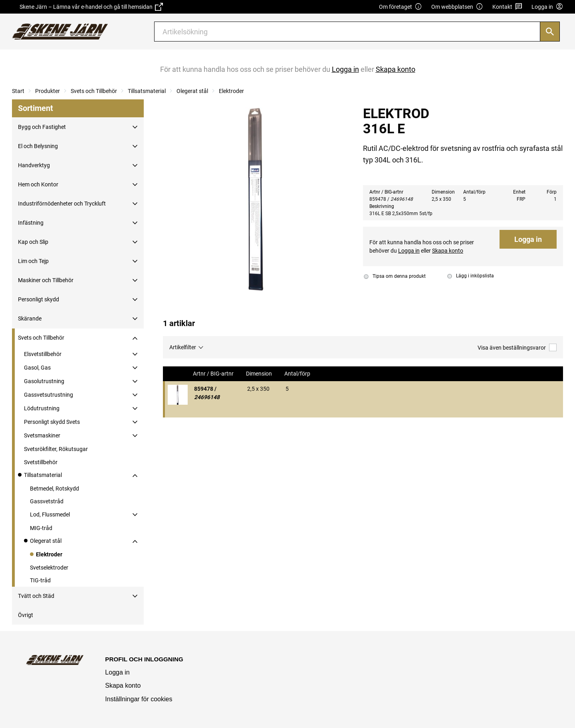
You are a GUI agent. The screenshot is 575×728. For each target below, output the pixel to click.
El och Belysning (38, 146)
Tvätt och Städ (36, 596)
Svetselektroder (49, 568)
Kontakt (507, 7)
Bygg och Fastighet (42, 127)
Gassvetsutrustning (49, 395)
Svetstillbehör (41, 462)
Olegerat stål (192, 91)
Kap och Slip (33, 242)
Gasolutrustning (44, 381)
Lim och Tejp (33, 261)
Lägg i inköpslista (471, 276)
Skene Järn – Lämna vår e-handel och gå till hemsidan (91, 7)
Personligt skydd (39, 299)
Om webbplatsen (457, 7)
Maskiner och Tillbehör (46, 280)
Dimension (260, 374)
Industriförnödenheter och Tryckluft (62, 204)
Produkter (48, 91)
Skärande (30, 318)
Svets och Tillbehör (94, 91)
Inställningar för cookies (139, 699)
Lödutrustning (42, 408)
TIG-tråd (40, 580)
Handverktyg (34, 165)
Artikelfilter (183, 347)
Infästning (31, 223)
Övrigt (26, 615)
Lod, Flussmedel (50, 514)
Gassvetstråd (47, 501)
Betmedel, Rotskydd (55, 489)
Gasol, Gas (37, 368)
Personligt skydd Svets (52, 422)
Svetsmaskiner (42, 435)
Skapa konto (123, 685)
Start (18, 91)
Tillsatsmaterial (147, 91)
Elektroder (231, 91)
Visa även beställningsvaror (517, 347)
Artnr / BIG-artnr (214, 374)
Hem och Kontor (38, 184)
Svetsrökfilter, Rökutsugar (56, 449)
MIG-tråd (41, 528)
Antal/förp (298, 374)
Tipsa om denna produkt (395, 276)
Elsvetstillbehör (43, 354)
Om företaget (401, 7)
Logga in (528, 239)
